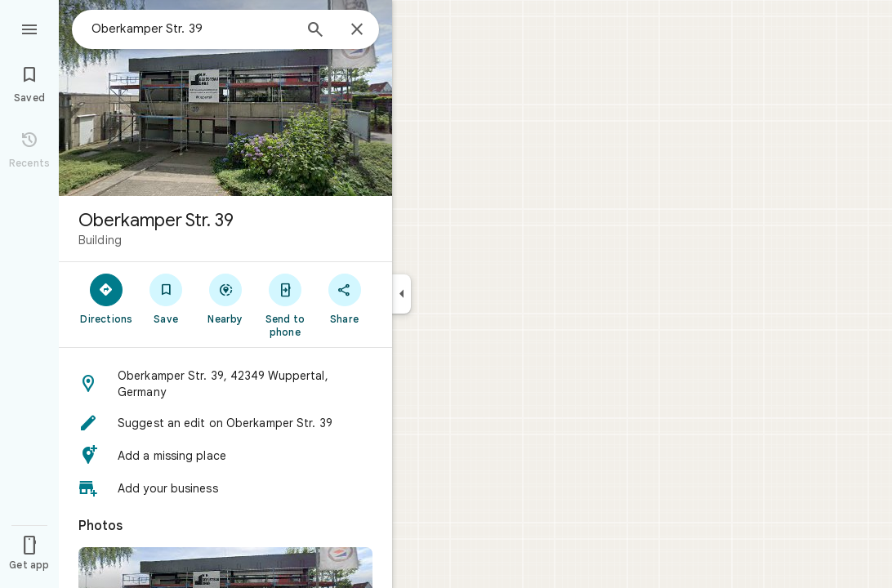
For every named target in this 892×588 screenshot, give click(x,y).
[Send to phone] (285, 305)
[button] (225, 384)
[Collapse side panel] (401, 294)
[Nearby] (226, 298)
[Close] (357, 30)
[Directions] (107, 298)
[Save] (166, 298)
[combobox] (192, 29)
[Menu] (29, 28)
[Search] (315, 31)
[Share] (344, 298)
